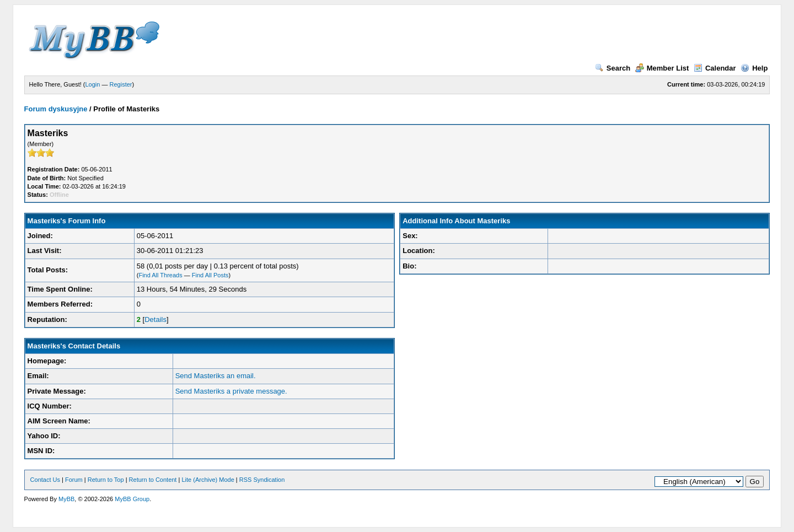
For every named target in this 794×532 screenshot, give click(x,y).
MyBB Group (132, 499)
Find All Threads (160, 275)
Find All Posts (210, 275)
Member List (662, 68)
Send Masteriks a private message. (231, 391)
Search (613, 68)
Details (155, 319)
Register (121, 84)
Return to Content (153, 480)
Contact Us (45, 480)
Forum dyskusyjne (56, 109)
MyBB (66, 499)
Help (754, 68)
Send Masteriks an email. (216, 376)
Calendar (715, 68)
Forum (74, 480)
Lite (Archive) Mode (208, 480)
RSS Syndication (262, 480)
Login (93, 84)
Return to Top (106, 480)
